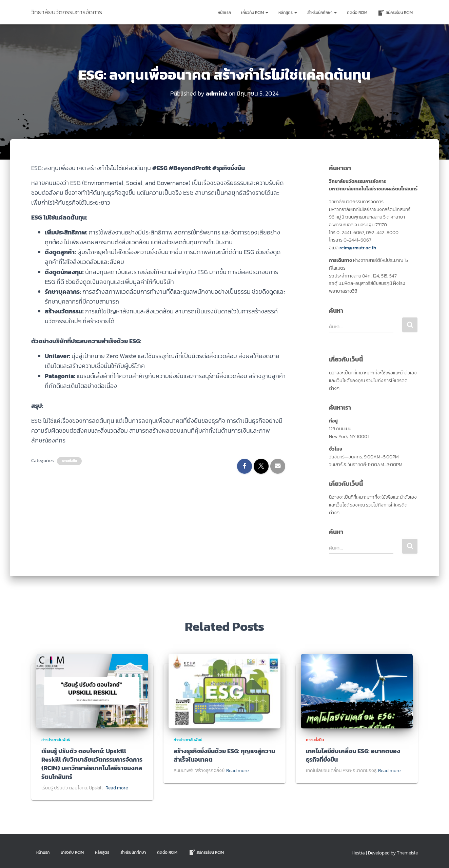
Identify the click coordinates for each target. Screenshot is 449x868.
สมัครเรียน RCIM (395, 13)
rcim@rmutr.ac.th (358, 247)
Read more (117, 788)
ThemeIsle (407, 853)
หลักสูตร (288, 13)
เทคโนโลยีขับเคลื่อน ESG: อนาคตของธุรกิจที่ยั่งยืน (353, 755)
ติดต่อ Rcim (357, 13)
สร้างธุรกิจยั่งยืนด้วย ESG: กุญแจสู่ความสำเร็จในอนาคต (224, 755)
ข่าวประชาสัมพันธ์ (56, 740)
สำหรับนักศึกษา (322, 13)
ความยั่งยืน (69, 461)
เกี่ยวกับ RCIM (255, 13)
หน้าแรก (224, 13)
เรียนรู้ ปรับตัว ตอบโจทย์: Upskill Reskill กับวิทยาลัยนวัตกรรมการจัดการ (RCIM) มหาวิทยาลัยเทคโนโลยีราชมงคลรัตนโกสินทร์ (92, 763)
